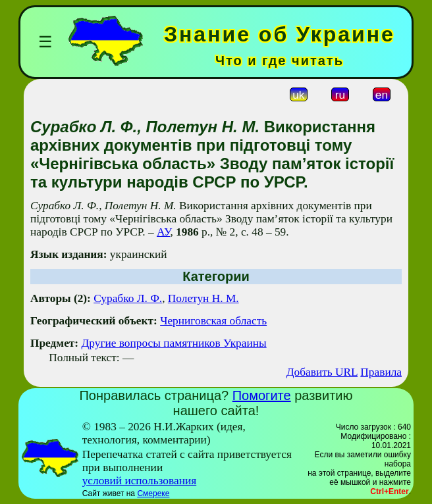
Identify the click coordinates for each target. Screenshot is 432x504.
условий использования (140, 481)
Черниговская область (213, 321)
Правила (381, 372)
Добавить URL (322, 372)
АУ (163, 232)
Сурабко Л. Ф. (128, 298)
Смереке (153, 493)
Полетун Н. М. (203, 298)
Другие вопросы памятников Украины (174, 343)
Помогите (262, 395)
